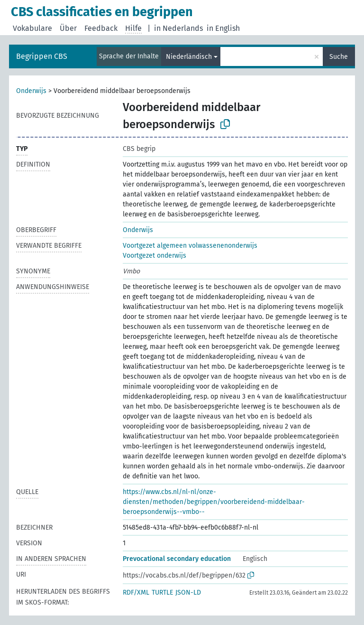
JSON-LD (188, 592)
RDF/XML (136, 592)
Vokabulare (32, 28)
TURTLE (162, 592)
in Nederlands (178, 28)
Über (68, 28)
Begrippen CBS (42, 56)
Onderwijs (31, 91)
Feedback (101, 28)
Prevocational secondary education (177, 559)
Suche (339, 57)
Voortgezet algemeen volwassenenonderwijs (190, 246)
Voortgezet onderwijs (155, 256)
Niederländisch (189, 57)
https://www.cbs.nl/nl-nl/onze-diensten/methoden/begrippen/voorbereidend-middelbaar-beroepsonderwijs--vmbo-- (214, 502)
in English (223, 28)
